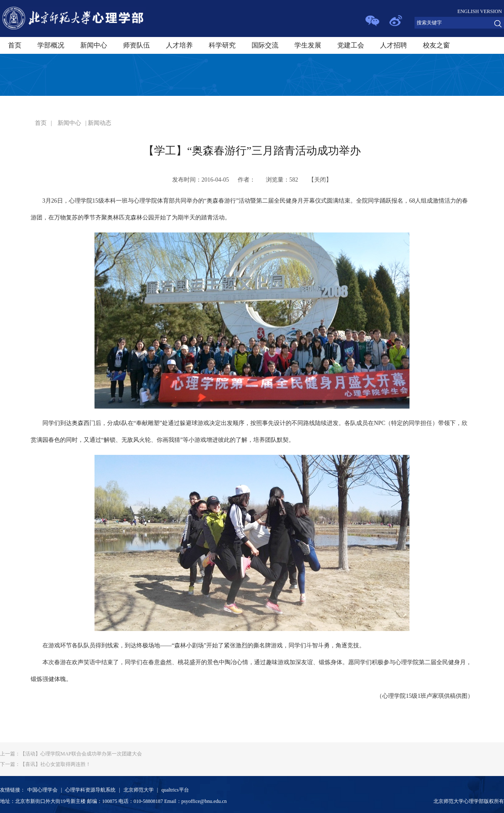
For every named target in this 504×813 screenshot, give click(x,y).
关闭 (320, 180)
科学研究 (222, 45)
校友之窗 (436, 45)
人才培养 (179, 45)
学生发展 (308, 45)
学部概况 (51, 45)
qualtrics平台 (175, 790)
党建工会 (351, 45)
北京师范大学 (139, 790)
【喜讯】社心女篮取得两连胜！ (45, 764)
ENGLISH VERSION (480, 11)
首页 (15, 45)
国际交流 (265, 45)
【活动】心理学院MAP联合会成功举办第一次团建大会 (71, 754)
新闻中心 (94, 45)
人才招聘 (394, 45)
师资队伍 (136, 45)
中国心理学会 (42, 790)
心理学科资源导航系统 (90, 790)
